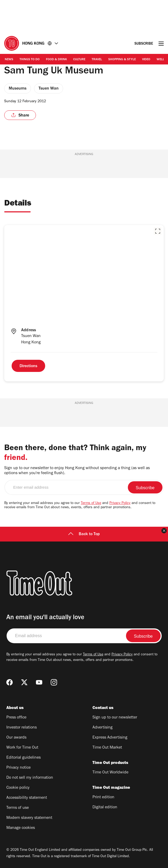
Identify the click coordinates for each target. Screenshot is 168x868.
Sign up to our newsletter (115, 718)
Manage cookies (21, 828)
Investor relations (22, 728)
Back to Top (84, 534)
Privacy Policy (120, 503)
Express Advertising (110, 738)
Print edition (103, 797)
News (9, 60)
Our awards (16, 738)
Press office (16, 718)
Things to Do (30, 60)
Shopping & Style (122, 60)
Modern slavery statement (29, 818)
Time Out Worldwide (110, 773)
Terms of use (18, 808)
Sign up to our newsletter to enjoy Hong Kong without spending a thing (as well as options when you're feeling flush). (77, 471)
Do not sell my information (30, 778)
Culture (79, 60)
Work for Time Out (22, 748)
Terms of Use (91, 503)
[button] (158, 231)
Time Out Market (107, 748)
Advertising (102, 728)
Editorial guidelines (24, 758)
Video (146, 60)
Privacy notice (18, 768)
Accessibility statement (27, 798)
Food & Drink (56, 60)
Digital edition (105, 808)
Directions (28, 366)
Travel (97, 60)
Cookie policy (18, 788)
